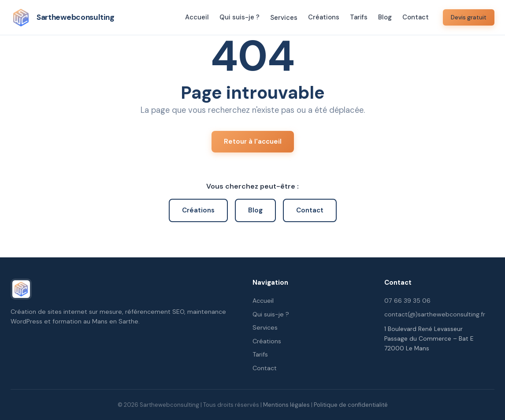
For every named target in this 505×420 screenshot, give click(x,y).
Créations (324, 17)
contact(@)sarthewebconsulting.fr (435, 314)
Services (284, 18)
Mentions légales (286, 405)
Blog (385, 17)
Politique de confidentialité (351, 405)
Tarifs (359, 17)
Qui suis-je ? (240, 17)
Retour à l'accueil (253, 141)
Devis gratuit (469, 17)
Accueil (197, 17)
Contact (416, 17)
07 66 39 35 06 (407, 301)
